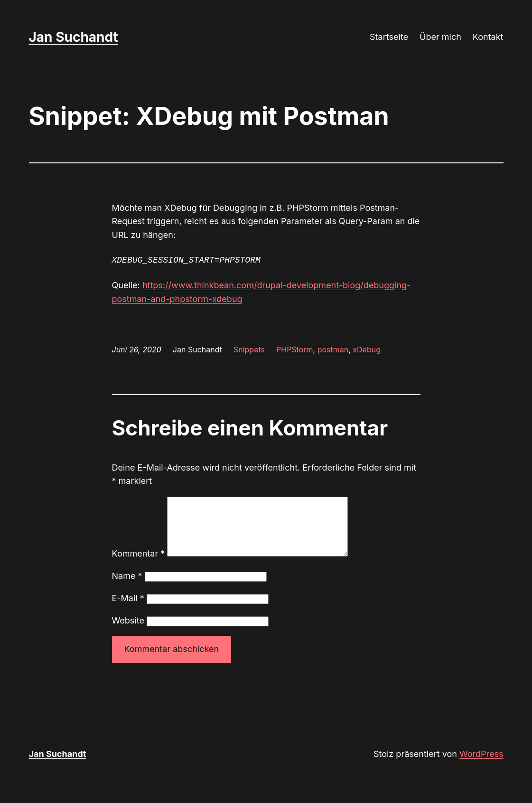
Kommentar (139, 565)
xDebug (367, 350)
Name (127, 587)
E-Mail (128, 609)
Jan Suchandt (74, 37)
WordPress (481, 765)
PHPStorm (295, 350)
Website (128, 632)
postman (333, 350)
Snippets (249, 350)
